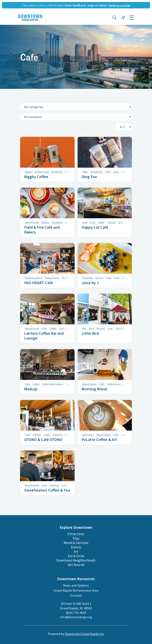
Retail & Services (76, 543)
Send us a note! (119, 5)
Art (76, 552)
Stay (76, 538)
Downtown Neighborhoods (76, 560)
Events (76, 547)
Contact (76, 595)
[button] (114, 18)
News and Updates (76, 585)
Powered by (76, 634)
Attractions (76, 534)
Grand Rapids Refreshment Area (76, 590)
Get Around (76, 565)
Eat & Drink (76, 556)
